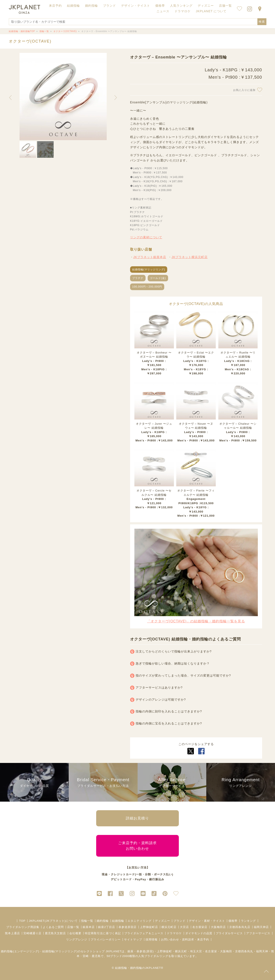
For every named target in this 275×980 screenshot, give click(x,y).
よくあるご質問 (53, 927)
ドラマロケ (174, 933)
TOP (22, 921)
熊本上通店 (12, 933)
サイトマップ (133, 939)
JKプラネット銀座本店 (150, 257)
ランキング (248, 921)
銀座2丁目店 (106, 927)
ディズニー (163, 921)
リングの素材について (146, 237)
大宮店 (184, 927)
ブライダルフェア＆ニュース (144, 933)
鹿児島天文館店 (55, 933)
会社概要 (75, 933)
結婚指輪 (118, 921)
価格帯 (233, 921)
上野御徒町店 (149, 927)
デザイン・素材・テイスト (207, 921)
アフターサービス (258, 933)
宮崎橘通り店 (32, 933)
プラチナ (138, 278)
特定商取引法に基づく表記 (103, 933)
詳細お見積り (137, 818)
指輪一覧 (87, 921)
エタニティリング (140, 921)
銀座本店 (89, 927)
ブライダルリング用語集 (23, 927)
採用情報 (152, 939)
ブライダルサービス (229, 933)
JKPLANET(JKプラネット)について (53, 921)
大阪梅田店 (218, 927)
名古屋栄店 (200, 927)
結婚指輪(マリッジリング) (149, 269)
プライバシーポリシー (106, 939)
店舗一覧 (225, 6)
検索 (262, 22)
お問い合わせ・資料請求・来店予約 (185, 939)
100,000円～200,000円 (147, 287)
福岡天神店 (261, 927)
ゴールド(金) (158, 278)
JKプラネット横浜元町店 (190, 257)
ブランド (179, 921)
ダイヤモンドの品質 (199, 933)
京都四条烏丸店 (240, 927)
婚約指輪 (103, 921)
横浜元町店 (169, 927)
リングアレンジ (77, 939)
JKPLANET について (211, 11)
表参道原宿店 (128, 927)
